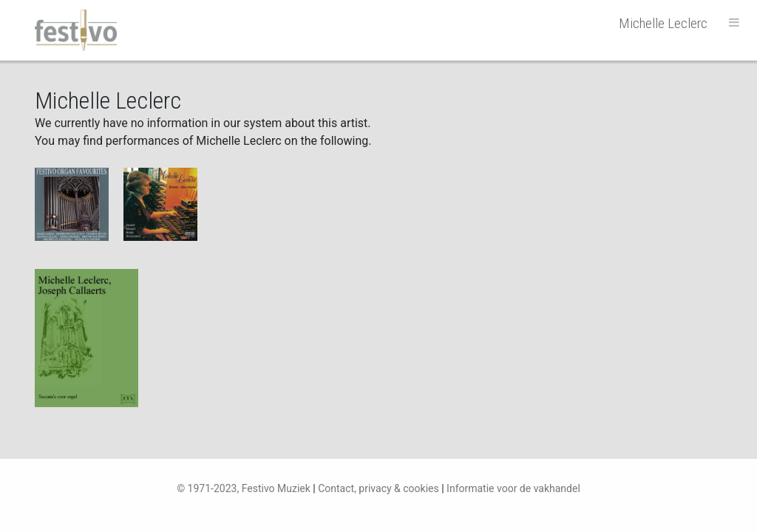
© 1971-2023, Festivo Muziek (244, 488)
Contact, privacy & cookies (378, 488)
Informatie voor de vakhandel (513, 488)
